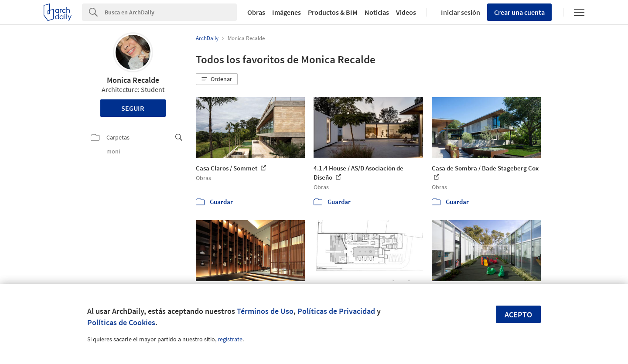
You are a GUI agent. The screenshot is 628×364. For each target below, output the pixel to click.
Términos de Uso (265, 311)
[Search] (171, 12)
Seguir (133, 108)
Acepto (518, 315)
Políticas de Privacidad (336, 311)
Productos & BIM (333, 12)
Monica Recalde (133, 80)
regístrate (230, 339)
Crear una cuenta (519, 12)
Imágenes (287, 12)
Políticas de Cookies (121, 322)
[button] (217, 79)
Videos (406, 12)
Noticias (377, 12)
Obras (256, 12)
